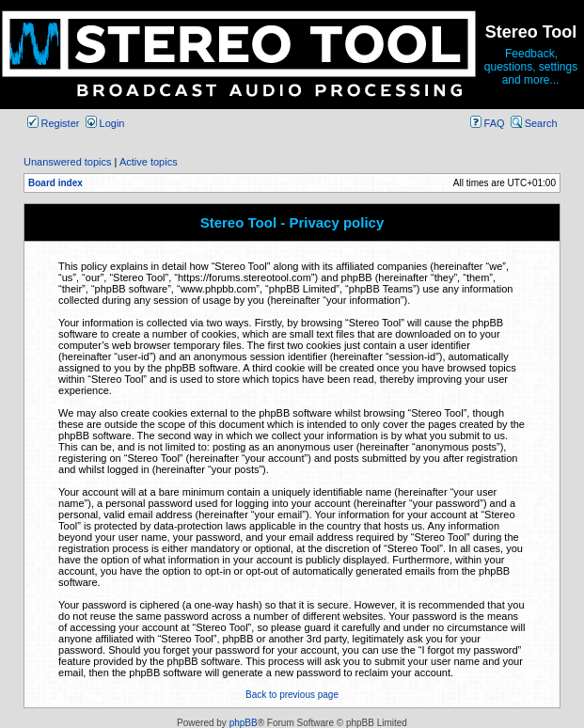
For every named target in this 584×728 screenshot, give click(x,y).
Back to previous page (292, 695)
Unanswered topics (68, 162)
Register (54, 123)
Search (534, 123)
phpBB (244, 723)
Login (105, 123)
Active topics (149, 162)
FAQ (488, 123)
